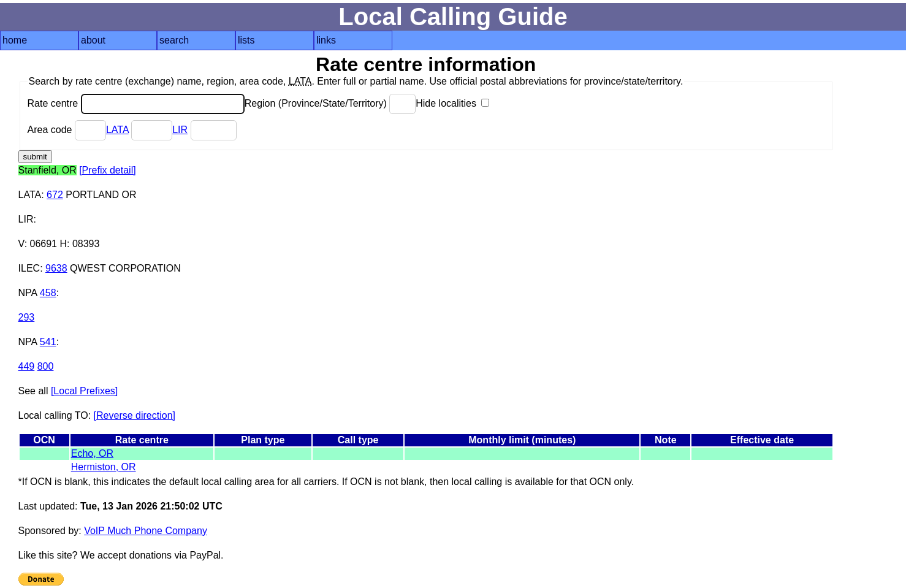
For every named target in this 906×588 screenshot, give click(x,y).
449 (27, 366)
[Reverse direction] (135, 415)
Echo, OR (92, 453)
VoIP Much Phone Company (146, 531)
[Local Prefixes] (84, 391)
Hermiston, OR (104, 467)
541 (48, 342)
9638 (56, 268)
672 (55, 195)
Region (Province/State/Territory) (330, 103)
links (326, 40)
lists (246, 40)
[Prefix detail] (107, 170)
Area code (67, 130)
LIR (180, 130)
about (93, 40)
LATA (117, 130)
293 (27, 317)
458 (48, 293)
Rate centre (136, 103)
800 (46, 366)
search (174, 40)
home (15, 40)
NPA (28, 293)
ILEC (29, 268)
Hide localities (452, 103)
